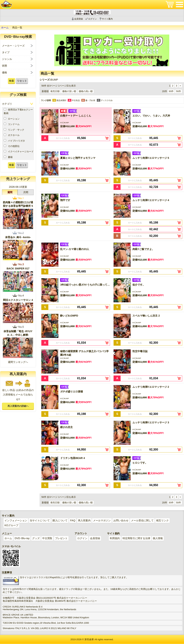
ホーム (5, 28)
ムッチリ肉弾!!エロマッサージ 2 (151, 387)
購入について (60, 520)
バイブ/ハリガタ (14, 141)
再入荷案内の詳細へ (18, 406)
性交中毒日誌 (140, 351)
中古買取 (47, 538)
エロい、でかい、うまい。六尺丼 (151, 116)
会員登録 (79, 19)
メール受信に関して (142, 520)
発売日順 (55, 91)
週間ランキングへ (18, 362)
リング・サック (14, 130)
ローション (12, 119)
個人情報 (158, 538)
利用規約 (115, 538)
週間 (10, 192)
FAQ (73, 520)
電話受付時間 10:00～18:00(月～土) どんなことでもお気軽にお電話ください (92, 12)
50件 (179, 91)
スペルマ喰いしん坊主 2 (146, 316)
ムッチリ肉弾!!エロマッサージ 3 (151, 422)
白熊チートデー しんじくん (76, 116)
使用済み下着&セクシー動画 (18, 111)
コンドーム (12, 124)
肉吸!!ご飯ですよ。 (143, 249)
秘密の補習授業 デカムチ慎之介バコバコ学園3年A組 (84, 353)
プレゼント (61, 538)
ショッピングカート (170, 4)
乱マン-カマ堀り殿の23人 (75, 249)
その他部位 (12, 146)
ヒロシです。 (140, 463)
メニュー (180, 4)
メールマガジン (102, 520)
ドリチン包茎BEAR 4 (73, 458)
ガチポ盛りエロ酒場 (72, 392)
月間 (26, 192)
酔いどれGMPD (69, 316)
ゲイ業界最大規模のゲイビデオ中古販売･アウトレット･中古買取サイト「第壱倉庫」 (6, 4)
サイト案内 (107, 19)
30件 (171, 91)
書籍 (8, 157)
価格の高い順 (86, 91)
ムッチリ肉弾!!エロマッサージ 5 (151, 158)
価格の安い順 (69, 91)
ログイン (93, 19)
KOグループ (11, 525)
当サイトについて (40, 520)
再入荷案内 (84, 520)
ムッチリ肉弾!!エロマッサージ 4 (151, 200)
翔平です (65, 200)
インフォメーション (16, 520)
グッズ (36, 538)
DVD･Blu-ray (22, 538)
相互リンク (162, 520)
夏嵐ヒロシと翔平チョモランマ (78, 158)
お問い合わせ (121, 520)
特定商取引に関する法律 (136, 538)
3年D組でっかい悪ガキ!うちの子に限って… (85, 285)
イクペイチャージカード (19, 151)
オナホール (12, 135)
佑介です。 (139, 285)
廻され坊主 (66, 427)
